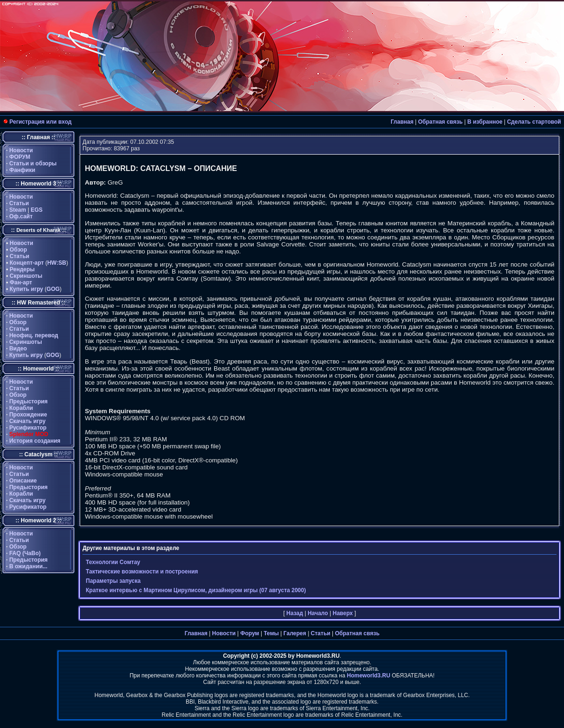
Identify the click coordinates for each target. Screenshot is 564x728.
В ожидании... (28, 566)
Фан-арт (21, 282)
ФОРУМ (20, 157)
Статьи (19, 203)
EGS (37, 210)
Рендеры (23, 269)
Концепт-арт (27, 263)
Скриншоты (26, 276)
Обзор (19, 250)
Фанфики (22, 170)
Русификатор (28, 428)
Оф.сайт (21, 216)
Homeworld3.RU (369, 676)
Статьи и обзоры (33, 163)
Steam (18, 210)
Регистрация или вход (41, 122)
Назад (295, 613)
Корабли (21, 408)
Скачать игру (28, 421)
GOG (53, 289)
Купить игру (26, 289)
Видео (18, 349)
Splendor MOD (29, 434)
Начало (318, 613)
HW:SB (57, 263)
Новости (21, 150)
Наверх (342, 613)
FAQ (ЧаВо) (25, 553)
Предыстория (29, 401)
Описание (23, 481)
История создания (35, 441)
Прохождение (28, 415)
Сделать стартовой (534, 122)
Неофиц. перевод (34, 335)
